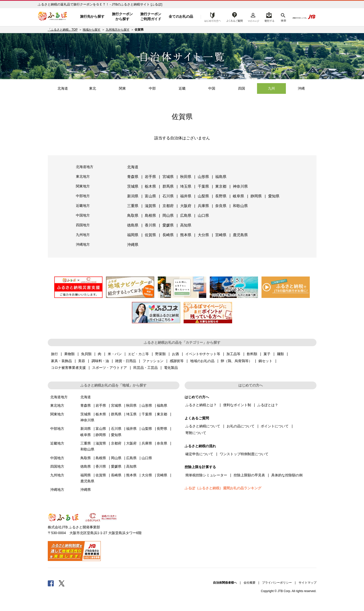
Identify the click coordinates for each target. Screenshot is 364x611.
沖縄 (301, 88)
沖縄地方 (83, 244)
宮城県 (168, 177)
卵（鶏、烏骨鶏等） (236, 361)
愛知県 (274, 196)
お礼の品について (241, 426)
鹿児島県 (240, 235)
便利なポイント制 (237, 405)
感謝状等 (177, 361)
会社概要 (250, 583)
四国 (242, 88)
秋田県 (186, 177)
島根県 (150, 215)
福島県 (221, 177)
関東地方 (83, 186)
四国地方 (83, 225)
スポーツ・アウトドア (109, 368)
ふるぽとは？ (268, 405)
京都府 (168, 206)
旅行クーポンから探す (122, 16)
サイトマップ (308, 583)
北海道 (63, 88)
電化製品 (171, 368)
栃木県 (150, 186)
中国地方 (83, 215)
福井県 (186, 196)
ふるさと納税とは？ (201, 405)
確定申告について (199, 454)
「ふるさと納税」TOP (63, 30)
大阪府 (186, 206)
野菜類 (160, 354)
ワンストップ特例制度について (244, 454)
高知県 (186, 225)
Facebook (51, 583)
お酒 (175, 354)
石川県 (168, 196)
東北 (93, 88)
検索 (283, 17)
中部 (152, 88)
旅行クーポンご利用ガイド (151, 16)
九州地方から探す (118, 30)
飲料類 (252, 354)
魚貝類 (86, 354)
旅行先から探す (92, 16)
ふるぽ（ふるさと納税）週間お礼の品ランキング (223, 488)
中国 (212, 88)
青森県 (133, 177)
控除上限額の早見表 (249, 475)
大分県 (203, 235)
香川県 (150, 225)
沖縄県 (133, 245)
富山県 (150, 196)
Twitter (62, 583)
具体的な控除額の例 (287, 475)
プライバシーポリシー (277, 583)
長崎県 (168, 235)
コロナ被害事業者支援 (68, 368)
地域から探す (92, 30)
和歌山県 (240, 206)
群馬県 (168, 186)
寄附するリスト (269, 17)
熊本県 (186, 235)
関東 (122, 88)
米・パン (115, 354)
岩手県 (150, 177)
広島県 (186, 215)
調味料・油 (100, 361)
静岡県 (256, 196)
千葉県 (203, 186)
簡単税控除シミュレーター (206, 475)
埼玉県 (186, 186)
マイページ (253, 17)
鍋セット (265, 361)
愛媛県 (168, 225)
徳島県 (133, 225)
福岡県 (133, 235)
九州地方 (83, 235)
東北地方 (83, 176)
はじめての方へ (211, 17)
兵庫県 (203, 206)
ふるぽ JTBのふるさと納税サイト (53, 17)
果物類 (69, 354)
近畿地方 (83, 206)
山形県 (203, 177)
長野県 (221, 196)
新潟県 (133, 196)
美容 (82, 361)
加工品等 (233, 354)
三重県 (133, 206)
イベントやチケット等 (203, 354)
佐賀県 (150, 235)
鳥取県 (133, 215)
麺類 (280, 354)
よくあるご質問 (235, 17)
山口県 (203, 215)
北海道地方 (85, 167)
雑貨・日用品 (126, 361)
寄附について (196, 433)
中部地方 (83, 196)
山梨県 (203, 196)
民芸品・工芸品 (146, 368)
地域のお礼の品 (202, 361)
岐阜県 (238, 196)
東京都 (221, 186)
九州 (271, 88)
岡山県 (168, 215)
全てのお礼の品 (181, 16)
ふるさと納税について (203, 426)
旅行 (54, 354)
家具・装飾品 (61, 361)
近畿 (182, 88)
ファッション (153, 361)
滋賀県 (150, 206)
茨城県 (133, 186)
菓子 (267, 354)
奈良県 (221, 206)
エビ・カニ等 (138, 354)
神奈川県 (240, 186)
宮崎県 (221, 235)
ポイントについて (275, 426)
